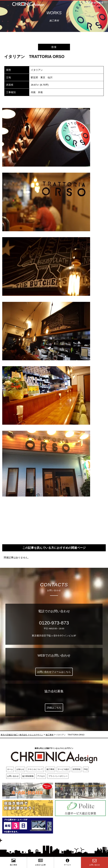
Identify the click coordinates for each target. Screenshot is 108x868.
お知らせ (20, 769)
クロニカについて (35, 769)
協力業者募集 (28, 776)
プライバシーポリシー (58, 776)
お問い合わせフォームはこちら (54, 672)
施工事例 (50, 769)
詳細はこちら (54, 708)
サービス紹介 (63, 769)
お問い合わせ (13, 776)
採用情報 (77, 769)
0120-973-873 (54, 623)
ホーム (10, 769)
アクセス (41, 776)
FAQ (86, 769)
